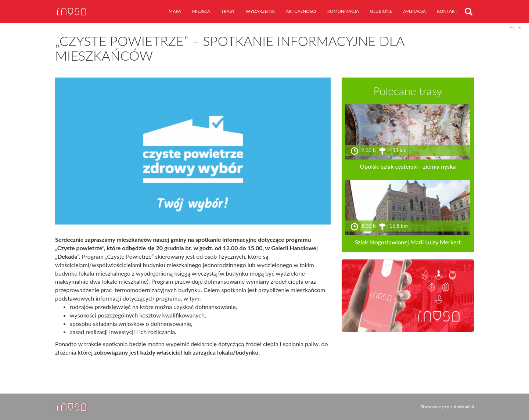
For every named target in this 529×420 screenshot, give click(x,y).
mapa (175, 11)
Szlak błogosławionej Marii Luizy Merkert (408, 242)
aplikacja (415, 11)
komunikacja (343, 11)
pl (512, 27)
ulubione (381, 11)
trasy (228, 11)
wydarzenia (260, 11)
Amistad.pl (464, 407)
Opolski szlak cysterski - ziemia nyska (408, 166)
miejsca (201, 11)
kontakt (447, 11)
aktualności (301, 11)
